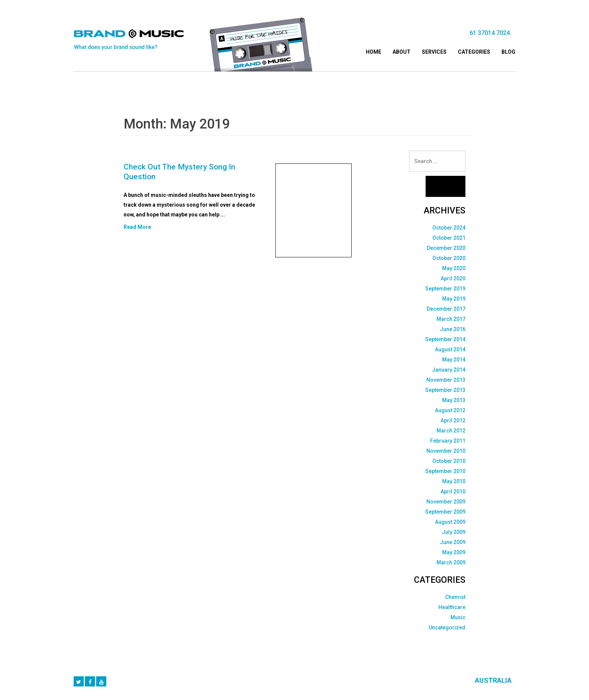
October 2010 (449, 461)
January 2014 (449, 370)
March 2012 (451, 431)
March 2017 (451, 319)
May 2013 (454, 400)
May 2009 (454, 552)
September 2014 (445, 339)
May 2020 (454, 268)
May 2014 (454, 360)
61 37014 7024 (490, 33)
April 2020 (453, 278)
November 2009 (446, 502)
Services (434, 52)
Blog (508, 52)
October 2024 (449, 228)
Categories (474, 52)
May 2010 (454, 481)
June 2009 (453, 542)
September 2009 (445, 512)
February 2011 (448, 441)
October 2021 (449, 238)
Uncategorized (447, 627)
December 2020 (446, 248)
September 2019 (445, 289)
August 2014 (450, 349)
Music (458, 617)
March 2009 (451, 562)
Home (374, 52)
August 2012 (450, 410)
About (402, 52)
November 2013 (446, 380)
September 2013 (445, 390)
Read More (137, 227)
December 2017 (446, 309)
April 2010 (453, 491)
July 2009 (454, 532)
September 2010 (445, 471)
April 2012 (453, 420)
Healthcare (452, 607)
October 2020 (449, 258)
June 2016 (453, 329)
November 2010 (446, 451)
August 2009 (450, 522)
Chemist (455, 597)
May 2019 (454, 299)
